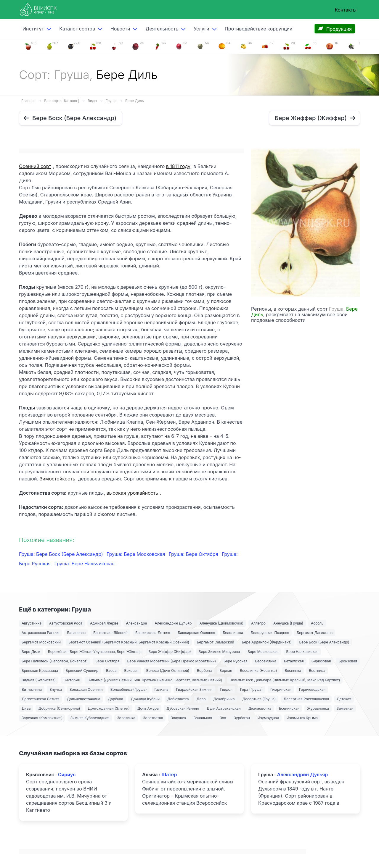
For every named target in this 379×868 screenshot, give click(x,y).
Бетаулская (294, 661)
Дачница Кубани (145, 699)
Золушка (178, 718)
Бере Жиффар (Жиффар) (170, 652)
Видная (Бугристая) (39, 680)
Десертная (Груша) (259, 699)
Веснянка (293, 671)
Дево (201, 699)
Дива (26, 708)
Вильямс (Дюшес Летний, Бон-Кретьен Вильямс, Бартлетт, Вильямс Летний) (155, 680)
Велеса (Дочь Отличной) (168, 671)
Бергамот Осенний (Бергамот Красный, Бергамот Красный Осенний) (129, 642)
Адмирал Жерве (104, 623)
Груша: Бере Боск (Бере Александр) (62, 554)
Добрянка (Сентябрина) (59, 708)
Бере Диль (135, 101)
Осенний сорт (35, 166)
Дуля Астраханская (224, 708)
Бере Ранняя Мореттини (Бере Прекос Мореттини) (172, 661)
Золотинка (126, 718)
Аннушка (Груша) (288, 623)
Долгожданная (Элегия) (109, 708)
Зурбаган (242, 718)
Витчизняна (32, 689)
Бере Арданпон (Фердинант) (267, 642)
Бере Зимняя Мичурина (219, 652)
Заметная (345, 708)
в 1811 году (178, 166)
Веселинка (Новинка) (258, 671)
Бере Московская (263, 652)
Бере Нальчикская (302, 652)
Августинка (32, 623)
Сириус (67, 775)
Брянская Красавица (40, 671)
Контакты (346, 10)
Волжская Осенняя (86, 689)
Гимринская (281, 689)
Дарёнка (116, 699)
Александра (137, 623)
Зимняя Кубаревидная (90, 718)
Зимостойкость (57, 479)
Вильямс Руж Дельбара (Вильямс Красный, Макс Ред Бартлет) (285, 680)
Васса (111, 671)
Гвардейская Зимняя (194, 689)
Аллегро (258, 623)
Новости (120, 29)
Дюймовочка (260, 708)
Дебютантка (178, 699)
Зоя (223, 718)
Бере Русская (235, 661)
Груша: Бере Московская (136, 554)
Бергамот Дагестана (315, 633)
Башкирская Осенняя (196, 633)
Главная (28, 101)
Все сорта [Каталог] (61, 101)
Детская (344, 699)
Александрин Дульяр (173, 623)
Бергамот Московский (41, 642)
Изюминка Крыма (302, 718)
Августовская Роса (66, 623)
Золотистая (153, 718)
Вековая (131, 671)
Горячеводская (312, 689)
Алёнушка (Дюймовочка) (221, 623)
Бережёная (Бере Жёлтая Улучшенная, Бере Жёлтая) (94, 652)
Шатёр (169, 775)
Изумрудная (268, 718)
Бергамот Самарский (216, 642)
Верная (226, 671)
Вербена (204, 671)
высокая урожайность (132, 493)
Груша (111, 101)
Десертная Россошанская (306, 699)
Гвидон (227, 689)
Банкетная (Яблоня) (110, 633)
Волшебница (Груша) (129, 689)
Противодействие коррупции (259, 29)
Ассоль (317, 623)
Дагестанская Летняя (40, 699)
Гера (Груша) (251, 689)
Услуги (201, 29)
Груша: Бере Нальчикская (85, 564)
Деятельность (162, 29)
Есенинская (289, 708)
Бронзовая (348, 661)
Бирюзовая (321, 661)
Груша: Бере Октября (194, 554)
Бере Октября (107, 661)
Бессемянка (266, 661)
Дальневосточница (84, 699)
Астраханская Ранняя (40, 633)
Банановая (76, 633)
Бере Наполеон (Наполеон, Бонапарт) (55, 661)
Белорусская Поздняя (270, 633)
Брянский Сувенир (82, 671)
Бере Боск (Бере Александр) (324, 642)
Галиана (162, 689)
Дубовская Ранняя (183, 708)
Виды (92, 101)
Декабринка (224, 699)
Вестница (317, 671)
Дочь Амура (148, 708)
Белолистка (233, 633)
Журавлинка (318, 708)
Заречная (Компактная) (42, 718)
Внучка (56, 689)
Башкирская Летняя (153, 633)
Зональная (203, 718)
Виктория (72, 680)
